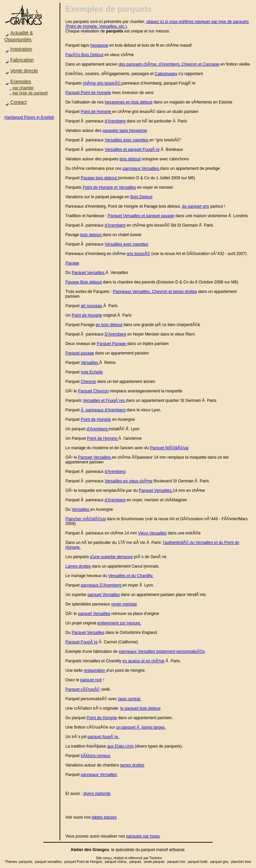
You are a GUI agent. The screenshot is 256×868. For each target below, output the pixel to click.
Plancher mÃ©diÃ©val (86, 519)
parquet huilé (198, 862)
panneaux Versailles (141, 168)
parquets (26, 862)
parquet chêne (116, 862)
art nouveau (91, 306)
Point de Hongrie (96, 112)
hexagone (99, 45)
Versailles (90, 363)
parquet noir (91, 680)
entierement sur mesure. (119, 623)
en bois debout (109, 325)
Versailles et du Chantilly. (131, 576)
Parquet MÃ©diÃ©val (169, 448)
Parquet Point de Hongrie (88, 93)
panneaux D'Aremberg (101, 585)
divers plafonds (97, 794)
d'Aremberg (115, 121)
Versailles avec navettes (127, 140)
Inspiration (21, 49)
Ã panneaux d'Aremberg (103, 410)
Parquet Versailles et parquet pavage (141, 216)
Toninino (156, 858)
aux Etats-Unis (120, 746)
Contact (18, 102)
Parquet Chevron (93, 391)
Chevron (88, 382)
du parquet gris (196, 206)
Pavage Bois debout (83, 282)
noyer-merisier (124, 604)
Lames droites (78, 566)
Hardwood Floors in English (29, 117)
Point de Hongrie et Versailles (109, 187)
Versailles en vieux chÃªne (129, 481)
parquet (148, 850)
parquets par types (143, 836)
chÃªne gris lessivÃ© (102, 83)
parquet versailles (48, 862)
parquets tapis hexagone (125, 131)
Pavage (72, 263)
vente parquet (154, 862)
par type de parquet (30, 93)
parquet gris (219, 862)
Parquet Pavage (112, 344)
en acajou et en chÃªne (144, 661)
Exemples (20, 82)
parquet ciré (176, 862)
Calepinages (166, 74)
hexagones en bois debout (129, 102)
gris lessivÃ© (138, 254)
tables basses (104, 817)
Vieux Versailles (153, 533)
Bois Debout (141, 197)
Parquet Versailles (89, 273)
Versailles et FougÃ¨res (104, 401)
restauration (95, 670)
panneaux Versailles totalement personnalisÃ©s (162, 652)
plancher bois (241, 862)
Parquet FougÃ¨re (81, 642)
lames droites (132, 765)
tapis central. (130, 699)
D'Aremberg (115, 334)
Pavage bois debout (99, 178)
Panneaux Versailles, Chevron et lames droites (155, 292)
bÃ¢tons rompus (95, 756)
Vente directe (24, 71)
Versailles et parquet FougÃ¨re (132, 150)
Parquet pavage (80, 353)
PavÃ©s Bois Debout (84, 55)
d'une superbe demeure (111, 557)
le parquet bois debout (140, 708)
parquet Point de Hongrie (83, 862)
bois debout (130, 159)
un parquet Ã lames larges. (141, 727)
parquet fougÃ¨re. (103, 737)
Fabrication (22, 60)
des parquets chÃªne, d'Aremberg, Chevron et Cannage (169, 64)
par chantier (23, 88)
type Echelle (92, 372)
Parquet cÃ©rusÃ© (83, 689)
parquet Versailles (103, 595)
